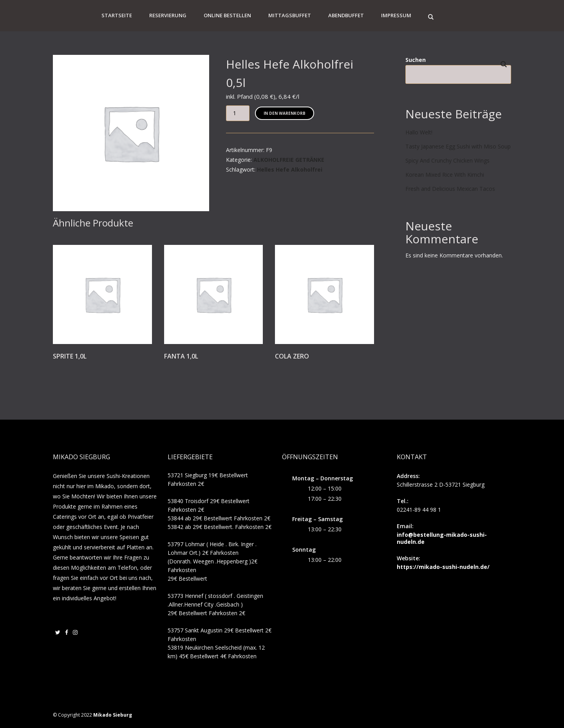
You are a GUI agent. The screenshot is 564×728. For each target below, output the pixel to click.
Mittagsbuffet (290, 15)
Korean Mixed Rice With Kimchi (445, 175)
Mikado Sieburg (113, 715)
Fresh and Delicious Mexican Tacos (450, 189)
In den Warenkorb (285, 113)
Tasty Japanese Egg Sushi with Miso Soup (458, 146)
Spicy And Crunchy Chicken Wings (447, 160)
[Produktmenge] (238, 113)
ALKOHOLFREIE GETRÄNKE (289, 160)
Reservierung (168, 15)
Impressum (396, 15)
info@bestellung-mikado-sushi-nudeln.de (442, 538)
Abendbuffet (346, 15)
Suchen (416, 60)
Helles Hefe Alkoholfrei (290, 169)
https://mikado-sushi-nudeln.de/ (443, 567)
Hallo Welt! (419, 132)
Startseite (117, 15)
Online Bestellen (227, 15)
